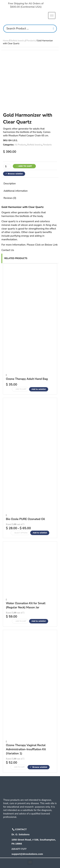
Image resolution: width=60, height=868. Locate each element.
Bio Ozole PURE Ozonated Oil (25, 519)
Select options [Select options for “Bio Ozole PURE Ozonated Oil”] (21, 533)
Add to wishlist (39, 389)
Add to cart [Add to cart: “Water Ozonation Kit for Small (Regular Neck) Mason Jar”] (21, 621)
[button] (30, 862)
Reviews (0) (10, 198)
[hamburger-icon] (52, 15)
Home (6, 41)
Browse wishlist (15, 174)
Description (10, 184)
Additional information (16, 191)
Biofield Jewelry (18, 41)
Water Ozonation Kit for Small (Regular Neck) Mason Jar (26, 605)
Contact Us (8, 250)
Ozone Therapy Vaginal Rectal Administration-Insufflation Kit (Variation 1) (26, 749)
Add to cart (25, 166)
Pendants (31, 41)
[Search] (53, 29)
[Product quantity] (7, 166)
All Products (20, 145)
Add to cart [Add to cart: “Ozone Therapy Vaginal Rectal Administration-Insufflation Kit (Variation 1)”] (19, 767)
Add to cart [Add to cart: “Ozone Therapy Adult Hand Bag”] (21, 389)
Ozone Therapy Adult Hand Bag (27, 379)
